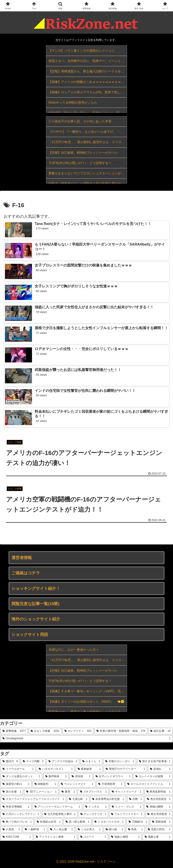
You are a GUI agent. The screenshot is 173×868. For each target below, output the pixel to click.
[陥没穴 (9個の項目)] (10, 761)
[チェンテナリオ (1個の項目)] (93, 814)
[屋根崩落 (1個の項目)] (161, 822)
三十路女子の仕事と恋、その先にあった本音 (80, 121)
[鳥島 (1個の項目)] (135, 830)
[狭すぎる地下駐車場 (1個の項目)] (155, 761)
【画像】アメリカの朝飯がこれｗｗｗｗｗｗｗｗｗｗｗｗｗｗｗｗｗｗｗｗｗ (88, 82)
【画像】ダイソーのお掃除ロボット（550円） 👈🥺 (86, 702)
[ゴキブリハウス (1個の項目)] (93, 792)
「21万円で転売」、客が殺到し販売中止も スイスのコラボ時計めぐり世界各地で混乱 (88, 142)
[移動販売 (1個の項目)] (45, 784)
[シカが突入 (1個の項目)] (89, 830)
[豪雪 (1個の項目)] (68, 792)
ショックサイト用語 (30, 635)
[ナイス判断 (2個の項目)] (33, 761)
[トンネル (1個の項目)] (96, 807)
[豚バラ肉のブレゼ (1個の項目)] (17, 822)
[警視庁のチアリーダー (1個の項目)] (125, 769)
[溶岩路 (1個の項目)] (81, 777)
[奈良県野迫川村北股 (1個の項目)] (108, 799)
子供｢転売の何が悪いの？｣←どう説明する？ (80, 163)
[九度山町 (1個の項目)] (78, 799)
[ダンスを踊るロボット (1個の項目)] (21, 777)
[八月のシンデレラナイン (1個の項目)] (21, 814)
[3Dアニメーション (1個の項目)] (41, 792)
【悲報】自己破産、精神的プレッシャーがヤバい (83, 153)
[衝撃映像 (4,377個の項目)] (14, 731)
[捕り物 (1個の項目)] (114, 830)
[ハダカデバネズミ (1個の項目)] (56, 769)
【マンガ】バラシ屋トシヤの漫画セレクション (82, 51)
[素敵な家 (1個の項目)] (158, 837)
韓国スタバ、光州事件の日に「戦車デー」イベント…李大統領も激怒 (88, 61)
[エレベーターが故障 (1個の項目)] (153, 777)
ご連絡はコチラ (26, 573)
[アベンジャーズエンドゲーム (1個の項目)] (57, 807)
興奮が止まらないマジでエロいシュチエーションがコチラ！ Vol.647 (88, 173)
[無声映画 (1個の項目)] (56, 777)
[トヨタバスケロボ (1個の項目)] (109, 822)
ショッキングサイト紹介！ (36, 588)
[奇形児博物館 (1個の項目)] (16, 807)
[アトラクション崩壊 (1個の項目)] (56, 837)
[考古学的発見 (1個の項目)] (159, 799)
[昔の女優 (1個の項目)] (12, 792)
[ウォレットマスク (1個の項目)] (77, 784)
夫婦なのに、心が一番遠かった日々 (74, 650)
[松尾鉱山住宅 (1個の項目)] (49, 822)
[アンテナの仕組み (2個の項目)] (63, 761)
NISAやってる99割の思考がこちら (73, 102)
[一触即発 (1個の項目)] (35, 830)
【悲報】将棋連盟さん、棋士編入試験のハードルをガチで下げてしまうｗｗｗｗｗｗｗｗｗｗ (88, 71)
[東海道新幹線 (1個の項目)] (158, 792)
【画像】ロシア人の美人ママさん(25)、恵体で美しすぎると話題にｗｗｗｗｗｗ (88, 92)
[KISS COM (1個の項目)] (17, 837)
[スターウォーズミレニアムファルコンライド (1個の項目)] (33, 799)
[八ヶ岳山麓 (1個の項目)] (61, 830)
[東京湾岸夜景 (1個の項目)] (159, 814)
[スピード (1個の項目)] (93, 837)
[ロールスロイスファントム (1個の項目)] (149, 784)
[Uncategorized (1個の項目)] (86, 739)
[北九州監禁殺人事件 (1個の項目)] (60, 814)
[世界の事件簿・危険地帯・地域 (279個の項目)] (121, 731)
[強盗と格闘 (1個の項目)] (125, 837)
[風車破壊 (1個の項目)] (89, 769)
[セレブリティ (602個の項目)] (78, 731)
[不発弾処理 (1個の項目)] (110, 784)
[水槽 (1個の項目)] (135, 799)
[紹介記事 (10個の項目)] (160, 731)
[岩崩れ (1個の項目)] (160, 769)
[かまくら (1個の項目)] (91, 761)
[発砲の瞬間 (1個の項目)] (158, 807)
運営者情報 (22, 558)
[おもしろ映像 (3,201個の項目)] (45, 731)
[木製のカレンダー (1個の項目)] (120, 761)
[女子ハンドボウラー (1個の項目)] (113, 777)
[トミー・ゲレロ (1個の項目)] (127, 807)
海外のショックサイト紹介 (36, 619)
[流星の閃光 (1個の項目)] (159, 830)
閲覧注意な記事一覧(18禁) (35, 604)
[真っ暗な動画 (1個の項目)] (77, 822)
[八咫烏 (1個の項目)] (11, 830)
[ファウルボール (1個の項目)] (18, 769)
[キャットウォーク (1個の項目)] (126, 792)
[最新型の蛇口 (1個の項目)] (16, 784)
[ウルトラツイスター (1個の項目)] (127, 814)
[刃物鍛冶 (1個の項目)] (138, 822)
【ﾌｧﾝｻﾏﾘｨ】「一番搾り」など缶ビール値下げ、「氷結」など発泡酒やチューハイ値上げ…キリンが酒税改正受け (88, 132)
